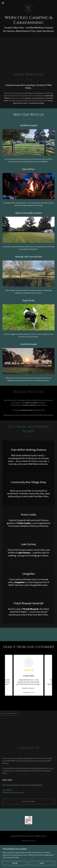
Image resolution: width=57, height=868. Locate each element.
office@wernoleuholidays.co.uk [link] (13, 792)
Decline (15, 863)
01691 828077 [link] (7, 790)
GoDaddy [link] (32, 841)
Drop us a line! (28, 802)
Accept (42, 863)
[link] (28, 3)
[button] (5, 3)
